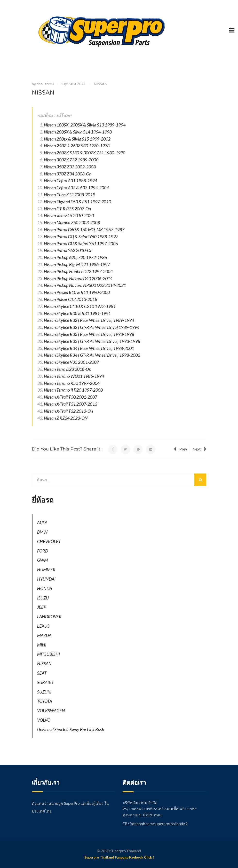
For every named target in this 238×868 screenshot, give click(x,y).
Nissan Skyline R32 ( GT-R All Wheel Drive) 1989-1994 (92, 327)
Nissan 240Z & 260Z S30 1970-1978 (77, 146)
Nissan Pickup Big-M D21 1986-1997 (77, 264)
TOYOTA (45, 701)
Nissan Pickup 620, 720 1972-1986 (75, 257)
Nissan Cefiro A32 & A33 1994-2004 (76, 188)
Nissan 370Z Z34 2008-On (68, 174)
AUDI (42, 522)
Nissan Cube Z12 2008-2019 (69, 195)
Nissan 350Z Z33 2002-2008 (70, 167)
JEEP (42, 607)
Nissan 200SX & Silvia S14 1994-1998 (78, 132)
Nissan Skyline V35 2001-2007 (71, 362)
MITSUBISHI (48, 654)
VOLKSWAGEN (51, 710)
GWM (42, 560)
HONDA (45, 588)
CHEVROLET (49, 541)
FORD (43, 551)
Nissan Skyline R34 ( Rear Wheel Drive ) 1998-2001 (89, 348)
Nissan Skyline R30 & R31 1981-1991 (77, 313)
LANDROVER (49, 616)
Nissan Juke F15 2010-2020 (69, 215)
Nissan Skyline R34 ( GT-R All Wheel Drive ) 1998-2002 (92, 355)
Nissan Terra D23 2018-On (67, 369)
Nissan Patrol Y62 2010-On (68, 250)
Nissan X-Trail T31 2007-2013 (71, 404)
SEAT (42, 673)
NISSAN (101, 84)
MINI (42, 645)
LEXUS (43, 626)
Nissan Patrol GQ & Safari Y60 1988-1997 (81, 237)
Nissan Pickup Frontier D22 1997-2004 (78, 271)
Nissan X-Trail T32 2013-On (68, 411)
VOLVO (44, 720)
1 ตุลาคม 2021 (73, 84)
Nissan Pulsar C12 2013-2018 (71, 299)
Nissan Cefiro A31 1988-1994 (70, 181)
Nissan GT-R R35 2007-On (67, 209)
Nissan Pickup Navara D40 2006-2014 (78, 278)
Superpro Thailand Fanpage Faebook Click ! (119, 857)
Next (199, 449)
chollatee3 (45, 84)
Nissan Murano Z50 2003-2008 (72, 222)
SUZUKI (44, 692)
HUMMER (46, 569)
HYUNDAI (46, 579)
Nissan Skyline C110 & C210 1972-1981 (80, 306)
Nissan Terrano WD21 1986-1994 (74, 376)
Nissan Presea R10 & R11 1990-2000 (77, 292)
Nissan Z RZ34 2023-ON (66, 418)
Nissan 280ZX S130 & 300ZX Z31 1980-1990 (85, 153)
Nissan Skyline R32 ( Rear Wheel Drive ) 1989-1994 (89, 320)
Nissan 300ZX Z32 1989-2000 (71, 160)
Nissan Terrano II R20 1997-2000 (73, 390)
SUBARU (45, 682)
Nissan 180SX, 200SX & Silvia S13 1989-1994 (85, 125)
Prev (180, 449)
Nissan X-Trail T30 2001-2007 (71, 397)
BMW (42, 532)
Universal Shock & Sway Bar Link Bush (71, 729)
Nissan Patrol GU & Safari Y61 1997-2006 (81, 244)
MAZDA (44, 635)
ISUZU (43, 598)
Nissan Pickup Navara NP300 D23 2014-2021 (85, 285)
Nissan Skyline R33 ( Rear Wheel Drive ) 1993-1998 (89, 334)
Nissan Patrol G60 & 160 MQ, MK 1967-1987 (84, 229)
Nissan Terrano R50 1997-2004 (72, 383)
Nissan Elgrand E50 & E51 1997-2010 (77, 202)
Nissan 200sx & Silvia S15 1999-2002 (77, 139)
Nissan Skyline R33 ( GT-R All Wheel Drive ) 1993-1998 (92, 341)
